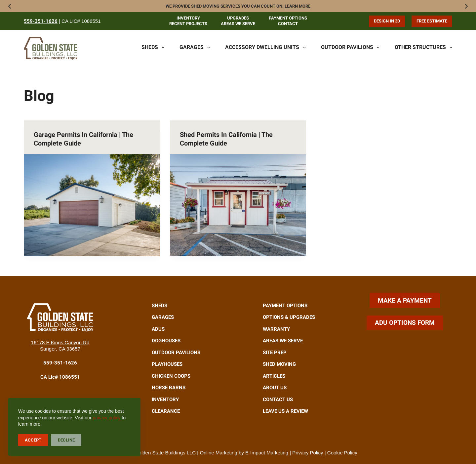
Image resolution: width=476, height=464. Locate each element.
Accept (33, 440)
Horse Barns (169, 388)
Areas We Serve (238, 24)
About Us (275, 388)
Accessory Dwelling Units (265, 48)
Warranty (276, 329)
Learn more (297, 6)
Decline (66, 440)
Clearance (166, 411)
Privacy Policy (308, 453)
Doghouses (166, 341)
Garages (195, 48)
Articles (274, 376)
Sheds (153, 48)
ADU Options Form (405, 323)
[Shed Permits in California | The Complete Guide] (238, 205)
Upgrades (238, 18)
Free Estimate (432, 21)
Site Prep (275, 353)
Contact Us (278, 400)
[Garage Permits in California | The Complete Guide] (92, 205)
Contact (288, 24)
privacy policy (106, 418)
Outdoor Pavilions (350, 48)
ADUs (158, 329)
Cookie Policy (342, 453)
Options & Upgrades (289, 317)
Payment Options (288, 18)
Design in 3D (387, 21)
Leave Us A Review (285, 411)
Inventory (188, 18)
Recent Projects (188, 24)
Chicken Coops (171, 376)
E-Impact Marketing (267, 453)
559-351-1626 (41, 21)
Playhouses (167, 364)
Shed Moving (279, 364)
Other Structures (423, 48)
